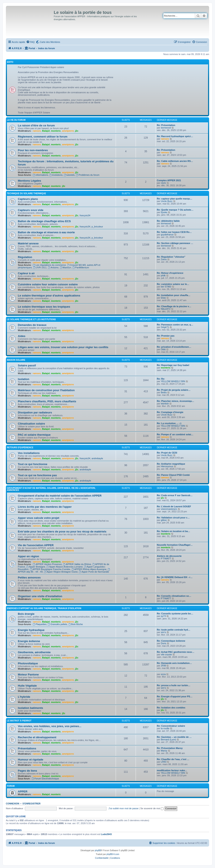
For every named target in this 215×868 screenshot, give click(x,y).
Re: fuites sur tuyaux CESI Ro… (174, 232)
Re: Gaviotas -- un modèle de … (174, 737)
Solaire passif (27, 365)
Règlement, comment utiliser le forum (43, 137)
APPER (23, 791)
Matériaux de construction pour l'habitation (46, 390)
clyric (163, 183)
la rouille (165, 728)
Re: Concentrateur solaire (171, 726)
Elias (163, 298)
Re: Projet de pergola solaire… (174, 390)
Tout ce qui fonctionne (33, 464)
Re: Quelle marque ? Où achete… (175, 210)
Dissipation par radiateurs (35, 412)
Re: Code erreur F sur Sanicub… (175, 495)
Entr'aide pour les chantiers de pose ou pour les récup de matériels (62, 532)
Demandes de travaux (32, 325)
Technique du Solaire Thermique (26, 193)
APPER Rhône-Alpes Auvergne (89, 569)
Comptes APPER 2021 (169, 180)
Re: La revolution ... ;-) (169, 423)
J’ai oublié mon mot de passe (123, 808)
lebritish (165, 404)
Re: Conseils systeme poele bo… (175, 614)
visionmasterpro (169, 509)
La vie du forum (16, 120)
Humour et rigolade (31, 760)
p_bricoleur (97, 227)
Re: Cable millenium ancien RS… (175, 161)
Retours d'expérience (20, 448)
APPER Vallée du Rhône (77, 564)
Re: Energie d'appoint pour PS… (175, 696)
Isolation (24, 379)
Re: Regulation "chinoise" (171, 257)
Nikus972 (166, 309)
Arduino (53, 267)
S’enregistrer (31, 804)
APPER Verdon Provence (47, 564)
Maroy (164, 751)
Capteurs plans (28, 199)
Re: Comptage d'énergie (170, 412)
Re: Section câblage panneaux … (175, 243)
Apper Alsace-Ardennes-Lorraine (64, 567)
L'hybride (24, 697)
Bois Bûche (76, 624)
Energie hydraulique (31, 630)
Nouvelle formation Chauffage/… (175, 545)
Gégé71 (165, 327)
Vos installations (29, 453)
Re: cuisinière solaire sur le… (173, 284)
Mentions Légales (29, 181)
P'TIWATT (166, 559)
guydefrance (167, 235)
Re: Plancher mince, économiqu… (176, 401)
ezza (163, 674)
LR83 (164, 762)
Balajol (46, 131)
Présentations (27, 748)
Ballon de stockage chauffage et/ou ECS (44, 221)
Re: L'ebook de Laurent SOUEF (174, 506)
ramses (37, 131)
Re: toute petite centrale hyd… (174, 630)
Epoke (164, 212)
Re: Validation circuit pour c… (173, 518)
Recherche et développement (37, 737)
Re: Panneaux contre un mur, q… (175, 325)
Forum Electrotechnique (45, 779)
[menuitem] (30, 42)
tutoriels (69, 175)
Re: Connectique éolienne (171, 641)
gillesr (164, 520)
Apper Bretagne (36, 567)
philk (163, 275)
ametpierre (68, 131)
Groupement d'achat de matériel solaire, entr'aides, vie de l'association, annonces (51, 489)
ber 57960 (166, 287)
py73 (163, 616)
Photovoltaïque (28, 663)
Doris (164, 643)
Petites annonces (29, 578)
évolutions (56, 175)
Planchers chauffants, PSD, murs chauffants (47, 401)
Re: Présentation (166, 125)
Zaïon (164, 259)
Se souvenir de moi (152, 808)
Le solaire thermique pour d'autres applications (49, 296)
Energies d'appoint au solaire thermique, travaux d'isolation (44, 608)
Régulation (25, 257)
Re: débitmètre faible (168, 221)
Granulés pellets (57, 624)
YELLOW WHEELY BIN (173, 381)
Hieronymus (167, 466)
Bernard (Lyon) (168, 740)
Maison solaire (16, 360)
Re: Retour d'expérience (170, 273)
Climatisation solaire (31, 424)
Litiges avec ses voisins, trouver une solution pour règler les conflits (63, 347)
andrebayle (97, 458)
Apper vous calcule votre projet (39, 518)
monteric (56, 131)
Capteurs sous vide (31, 210)
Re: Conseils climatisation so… (174, 596)
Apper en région (28, 556)
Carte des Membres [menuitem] (50, 42)
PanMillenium (81, 267)
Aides (22, 336)
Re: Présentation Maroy (170, 748)
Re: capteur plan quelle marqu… (175, 199)
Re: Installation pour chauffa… (174, 295)
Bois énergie (26, 614)
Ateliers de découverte (169, 556)
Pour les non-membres (33, 150)
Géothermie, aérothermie (34, 652)
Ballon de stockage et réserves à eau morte (46, 232)
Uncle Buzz (167, 201)
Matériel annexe (28, 243)
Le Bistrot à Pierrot (19, 721)
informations (41, 175)
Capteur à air (26, 273)
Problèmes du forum (88, 175)
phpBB (98, 850)
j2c (77, 131)
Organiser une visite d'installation (40, 596)
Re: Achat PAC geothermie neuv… (176, 652)
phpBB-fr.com (113, 854)
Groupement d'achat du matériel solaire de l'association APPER (60, 496)
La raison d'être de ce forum (36, 125)
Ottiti (163, 349)
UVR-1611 (40, 267)
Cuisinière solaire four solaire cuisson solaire (48, 284)
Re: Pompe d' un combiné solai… (175, 434)
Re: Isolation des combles (171, 708)
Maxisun (66, 267)
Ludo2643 (106, 834)
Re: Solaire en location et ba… (173, 531)
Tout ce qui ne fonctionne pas (37, 475)
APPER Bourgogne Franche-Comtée (50, 569)
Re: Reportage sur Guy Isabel (173, 365)
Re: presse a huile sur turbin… (174, 685)
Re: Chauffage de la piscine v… (174, 306)
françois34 (85, 215)
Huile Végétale (27, 686)
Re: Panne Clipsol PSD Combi (173, 475)
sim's (163, 632)
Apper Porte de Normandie (94, 572)
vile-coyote (166, 654)
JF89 (163, 666)
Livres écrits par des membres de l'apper (45, 507)
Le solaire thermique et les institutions (31, 319)
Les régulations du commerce (49, 265)
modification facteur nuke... (172, 770)
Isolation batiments (30, 708)
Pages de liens (28, 771)
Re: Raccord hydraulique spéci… (175, 136)
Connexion (13, 804)
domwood (166, 128)
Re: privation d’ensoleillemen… (174, 347)
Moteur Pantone (28, 675)
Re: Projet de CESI (167, 453)
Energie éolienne (29, 641)
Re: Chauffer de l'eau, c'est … (173, 759)
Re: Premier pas (166, 336)
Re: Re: (161, 379)
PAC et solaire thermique (34, 435)
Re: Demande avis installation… (174, 663)
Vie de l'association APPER (36, 545)
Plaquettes (40, 624)
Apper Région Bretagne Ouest (61, 572)
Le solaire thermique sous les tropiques (44, 307)
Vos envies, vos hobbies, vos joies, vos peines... (50, 726)
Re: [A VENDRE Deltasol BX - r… (175, 577)
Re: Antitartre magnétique (171, 464)
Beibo (164, 392)
